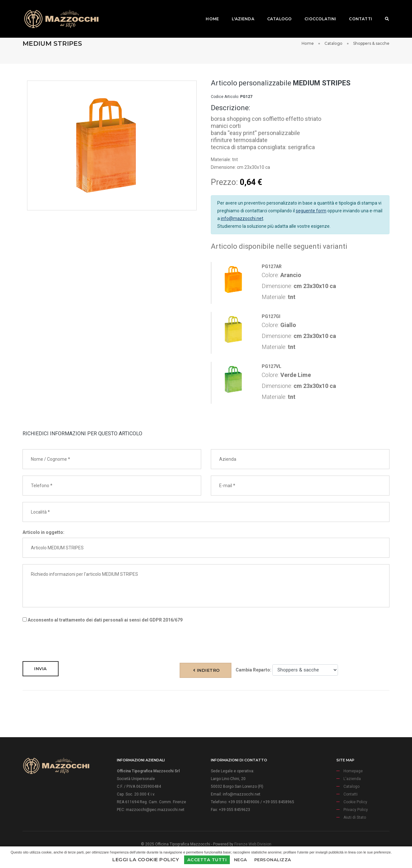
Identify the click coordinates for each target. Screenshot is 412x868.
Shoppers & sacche (371, 43)
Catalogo (275, 11)
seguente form (311, 211)
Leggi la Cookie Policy (146, 859)
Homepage (353, 771)
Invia (41, 669)
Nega (241, 860)
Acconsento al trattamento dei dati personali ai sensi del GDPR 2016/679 (103, 620)
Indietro (206, 670)
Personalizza (273, 860)
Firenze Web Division (253, 844)
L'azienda (239, 11)
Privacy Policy (356, 810)
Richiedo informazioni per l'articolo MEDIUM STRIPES (206, 586)
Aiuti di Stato (355, 817)
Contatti (356, 11)
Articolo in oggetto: (43, 532)
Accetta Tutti (207, 860)
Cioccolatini (316, 11)
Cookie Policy (355, 802)
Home (208, 11)
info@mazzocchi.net (242, 218)
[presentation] (71, 642)
